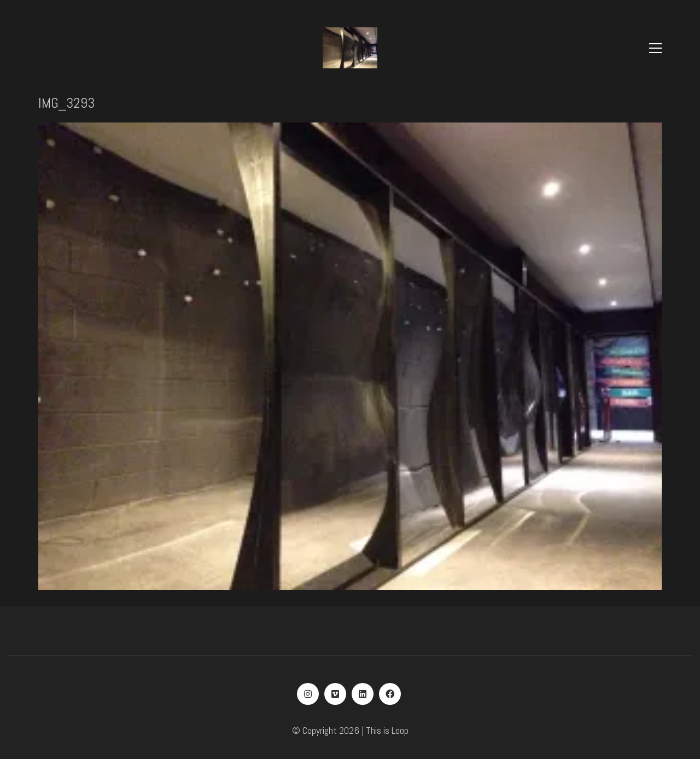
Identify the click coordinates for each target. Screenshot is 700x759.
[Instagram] (308, 694)
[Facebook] (390, 694)
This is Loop (387, 730)
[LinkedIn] (363, 694)
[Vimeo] (335, 694)
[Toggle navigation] (655, 48)
